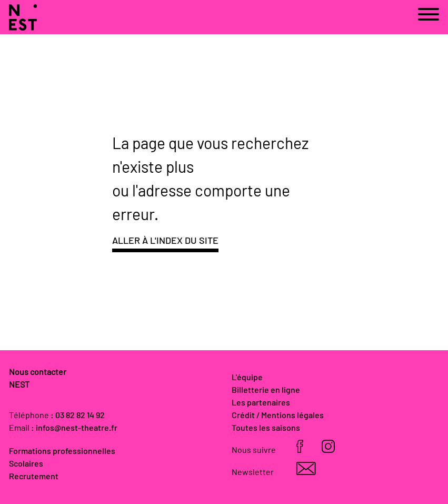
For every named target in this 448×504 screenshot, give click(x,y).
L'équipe (247, 378)
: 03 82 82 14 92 (78, 416)
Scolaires (26, 464)
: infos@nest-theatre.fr (74, 428)
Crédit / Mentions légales (278, 416)
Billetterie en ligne (266, 390)
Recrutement (34, 477)
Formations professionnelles (62, 451)
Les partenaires (261, 403)
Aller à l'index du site (165, 241)
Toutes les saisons (266, 428)
